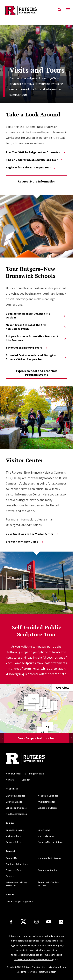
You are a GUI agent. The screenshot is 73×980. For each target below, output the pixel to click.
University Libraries (15, 796)
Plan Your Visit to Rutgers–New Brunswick (36, 152)
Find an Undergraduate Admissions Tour (35, 160)
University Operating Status (20, 901)
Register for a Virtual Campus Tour (31, 167)
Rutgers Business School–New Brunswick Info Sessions (36, 338)
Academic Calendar (48, 796)
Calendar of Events (15, 830)
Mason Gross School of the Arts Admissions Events (36, 327)
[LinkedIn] (61, 922)
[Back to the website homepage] (21, 10)
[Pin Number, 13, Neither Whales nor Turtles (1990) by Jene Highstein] (34, 699)
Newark (10, 780)
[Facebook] (11, 922)
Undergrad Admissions (49, 858)
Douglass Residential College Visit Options (36, 316)
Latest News (44, 830)
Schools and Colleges (16, 808)
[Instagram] (36, 922)
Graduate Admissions (17, 864)
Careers (10, 876)
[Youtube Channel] (49, 922)
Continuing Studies (47, 870)
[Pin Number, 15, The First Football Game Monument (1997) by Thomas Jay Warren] (43, 732)
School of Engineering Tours (27, 348)
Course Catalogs (14, 802)
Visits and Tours (14, 836)
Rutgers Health (36, 774)
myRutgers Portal (46, 802)
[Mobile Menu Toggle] (68, 10)
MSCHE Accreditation (16, 814)
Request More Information (37, 181)
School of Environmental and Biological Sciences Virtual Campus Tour (36, 357)
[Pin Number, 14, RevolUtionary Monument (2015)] (47, 726)
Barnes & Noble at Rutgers (51, 842)
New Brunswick (14, 774)
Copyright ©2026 (15, 967)
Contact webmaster (46, 972)
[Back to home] (32, 759)
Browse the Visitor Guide (25, 542)
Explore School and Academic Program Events (37, 373)
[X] (23, 922)
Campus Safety (13, 842)
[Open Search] (60, 10)
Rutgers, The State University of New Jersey (45, 967)
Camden (26, 780)
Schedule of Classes (48, 808)
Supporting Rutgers (15, 870)
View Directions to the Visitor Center (32, 534)
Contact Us (11, 858)
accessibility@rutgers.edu (27, 955)
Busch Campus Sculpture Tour (37, 738)
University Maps (46, 836)
